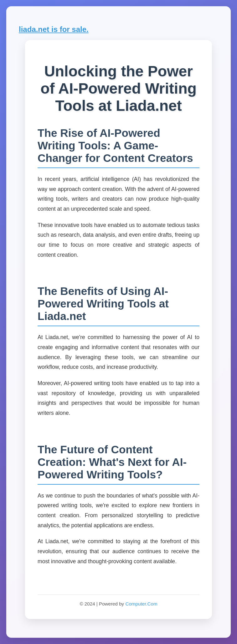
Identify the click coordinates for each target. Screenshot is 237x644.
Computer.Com (141, 604)
